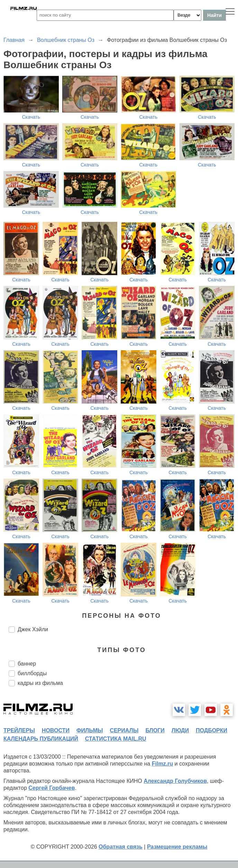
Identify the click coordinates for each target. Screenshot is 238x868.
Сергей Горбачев (52, 788)
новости (56, 730)
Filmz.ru (162, 764)
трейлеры (19, 730)
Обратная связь (121, 847)
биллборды (32, 673)
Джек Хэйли (33, 629)
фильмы (90, 730)
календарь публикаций (41, 739)
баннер (27, 664)
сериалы (124, 730)
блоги (155, 730)
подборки (212, 730)
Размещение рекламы (177, 847)
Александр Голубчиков (175, 781)
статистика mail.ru (116, 739)
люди (180, 730)
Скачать (31, 117)
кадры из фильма (40, 683)
